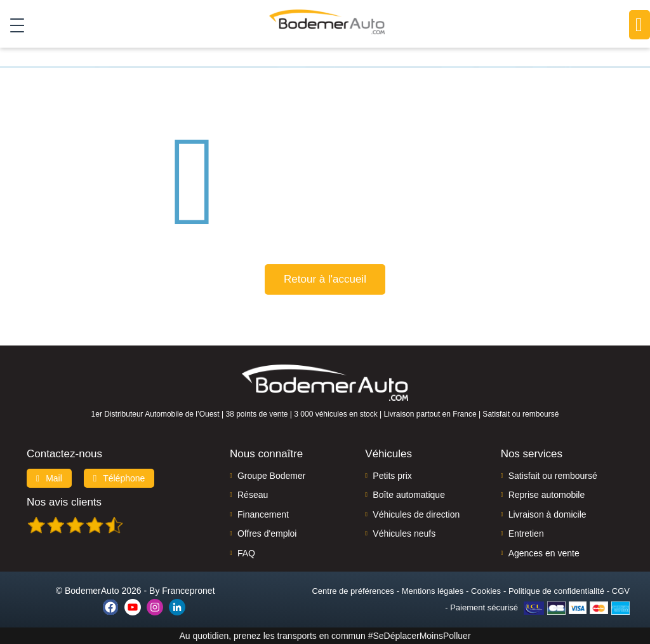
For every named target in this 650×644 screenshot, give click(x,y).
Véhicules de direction (416, 514)
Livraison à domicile (547, 514)
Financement (263, 514)
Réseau (253, 495)
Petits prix (392, 476)
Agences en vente (544, 553)
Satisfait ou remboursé (553, 476)
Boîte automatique (409, 495)
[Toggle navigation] (12, 25)
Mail (49, 478)
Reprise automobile (547, 495)
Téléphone (119, 478)
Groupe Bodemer (271, 476)
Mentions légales (433, 591)
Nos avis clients (64, 502)
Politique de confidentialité (556, 591)
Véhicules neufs (404, 533)
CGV (621, 591)
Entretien (526, 533)
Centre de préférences (353, 591)
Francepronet (188, 591)
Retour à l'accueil (325, 279)
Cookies (486, 591)
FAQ (246, 553)
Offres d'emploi (267, 533)
